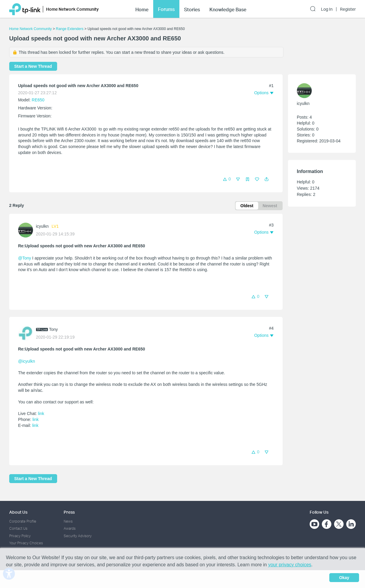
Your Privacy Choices (26, 543)
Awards (70, 528)
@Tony (25, 258)
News (68, 521)
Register (348, 9)
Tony (54, 329)
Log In (327, 9)
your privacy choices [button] (290, 565)
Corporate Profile (23, 521)
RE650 (38, 100)
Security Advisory (78, 536)
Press (69, 512)
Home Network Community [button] (72, 9)
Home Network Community (30, 29)
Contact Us (18, 528)
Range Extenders (70, 29)
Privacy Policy (20, 536)
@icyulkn (27, 361)
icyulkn (42, 226)
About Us (18, 512)
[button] (267, 179)
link (41, 414)
